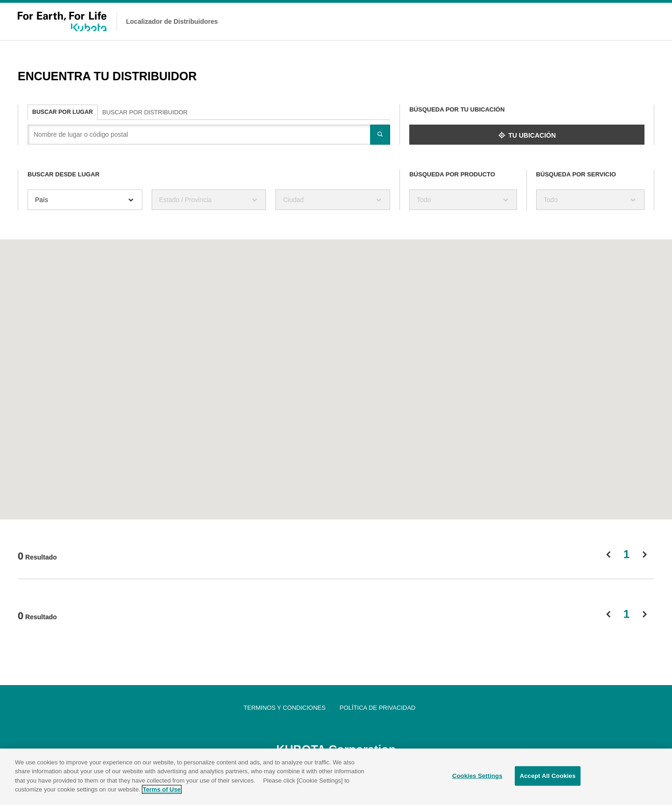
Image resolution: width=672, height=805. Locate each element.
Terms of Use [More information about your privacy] (162, 790)
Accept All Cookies (548, 777)
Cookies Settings (477, 777)
